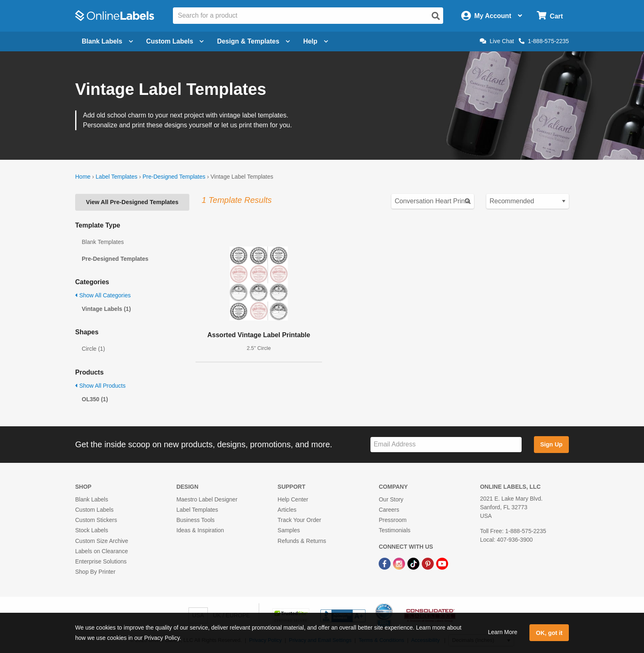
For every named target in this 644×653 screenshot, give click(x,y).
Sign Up (551, 444)
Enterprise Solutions (101, 561)
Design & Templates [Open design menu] (253, 41)
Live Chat (497, 41)
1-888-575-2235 (544, 41)
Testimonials (394, 530)
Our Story (391, 499)
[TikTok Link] (414, 563)
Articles (287, 510)
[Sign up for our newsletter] (446, 445)
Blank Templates (103, 242)
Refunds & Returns (302, 541)
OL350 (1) (95, 399)
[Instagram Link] (400, 563)
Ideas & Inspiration (200, 530)
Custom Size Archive (102, 541)
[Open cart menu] (550, 16)
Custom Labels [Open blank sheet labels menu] (175, 41)
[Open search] (436, 16)
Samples (289, 530)
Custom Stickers (96, 520)
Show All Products (100, 386)
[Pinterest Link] (429, 563)
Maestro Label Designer (207, 499)
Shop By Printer (95, 572)
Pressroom (393, 520)
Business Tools (195, 520)
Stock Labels (92, 530)
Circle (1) (93, 349)
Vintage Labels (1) (106, 309)
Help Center (293, 499)
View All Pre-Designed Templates (132, 202)
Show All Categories (103, 295)
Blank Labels (92, 499)
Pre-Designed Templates (174, 177)
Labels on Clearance (101, 551)
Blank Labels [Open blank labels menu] (107, 41)
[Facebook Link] (385, 563)
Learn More (503, 632)
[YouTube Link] (442, 563)
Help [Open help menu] (316, 41)
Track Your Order (299, 520)
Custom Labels (94, 510)
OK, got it (549, 633)
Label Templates (117, 177)
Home (83, 177)
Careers (389, 510)
